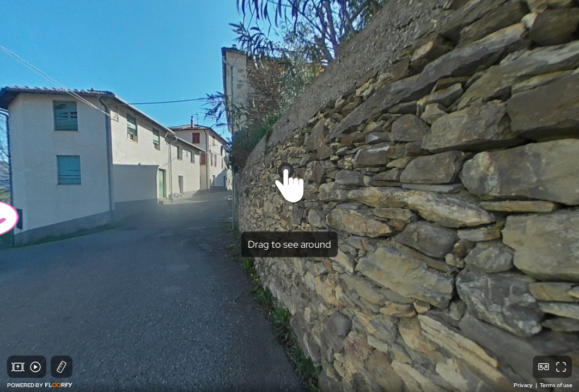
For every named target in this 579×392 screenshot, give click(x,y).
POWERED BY (40, 385)
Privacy (524, 385)
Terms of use (556, 385)
